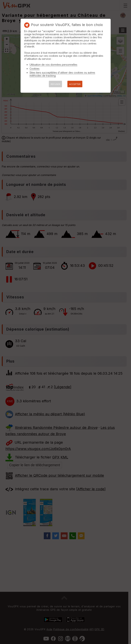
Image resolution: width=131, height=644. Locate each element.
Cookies (35, 69)
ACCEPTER (75, 84)
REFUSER (55, 84)
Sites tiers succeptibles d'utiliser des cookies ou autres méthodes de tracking (62, 74)
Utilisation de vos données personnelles (53, 65)
